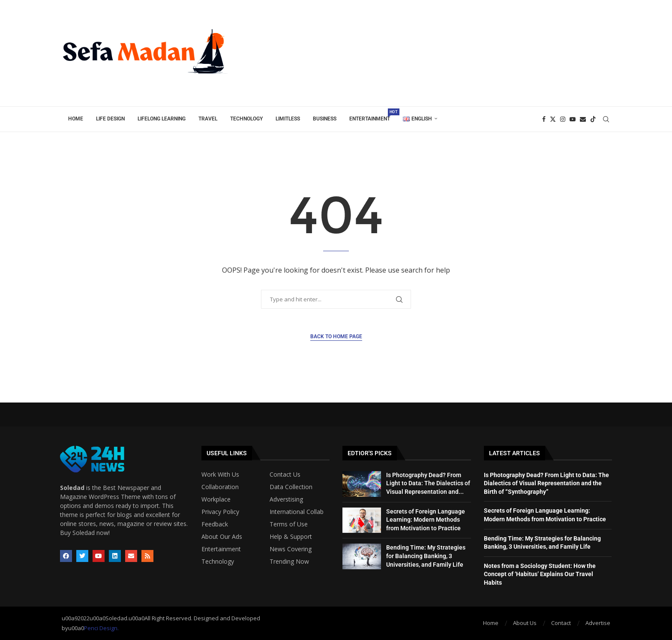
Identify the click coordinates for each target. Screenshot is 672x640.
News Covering (291, 549)
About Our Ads (222, 537)
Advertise (598, 623)
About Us (525, 623)
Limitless (288, 119)
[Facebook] (544, 119)
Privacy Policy (220, 512)
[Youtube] (573, 119)
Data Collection (291, 487)
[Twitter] (553, 119)
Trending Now (289, 562)
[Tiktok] (593, 119)
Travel (208, 119)
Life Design (110, 119)
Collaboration (220, 487)
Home (76, 119)
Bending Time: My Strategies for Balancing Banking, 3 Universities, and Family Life (426, 556)
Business (325, 119)
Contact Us (285, 475)
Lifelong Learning (162, 119)
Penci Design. (101, 628)
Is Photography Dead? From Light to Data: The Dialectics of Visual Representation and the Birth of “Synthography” (546, 483)
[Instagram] (563, 119)
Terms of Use (289, 524)
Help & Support (291, 537)
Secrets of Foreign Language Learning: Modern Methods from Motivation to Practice (426, 520)
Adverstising (286, 499)
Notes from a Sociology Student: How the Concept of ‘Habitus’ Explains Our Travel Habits (540, 574)
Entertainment (373, 115)
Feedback (215, 524)
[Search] (606, 119)
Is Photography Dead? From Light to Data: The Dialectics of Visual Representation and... (428, 483)
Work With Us (220, 475)
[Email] (583, 119)
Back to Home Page (336, 337)
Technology (246, 119)
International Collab (297, 512)
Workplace (216, 499)
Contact (561, 623)
